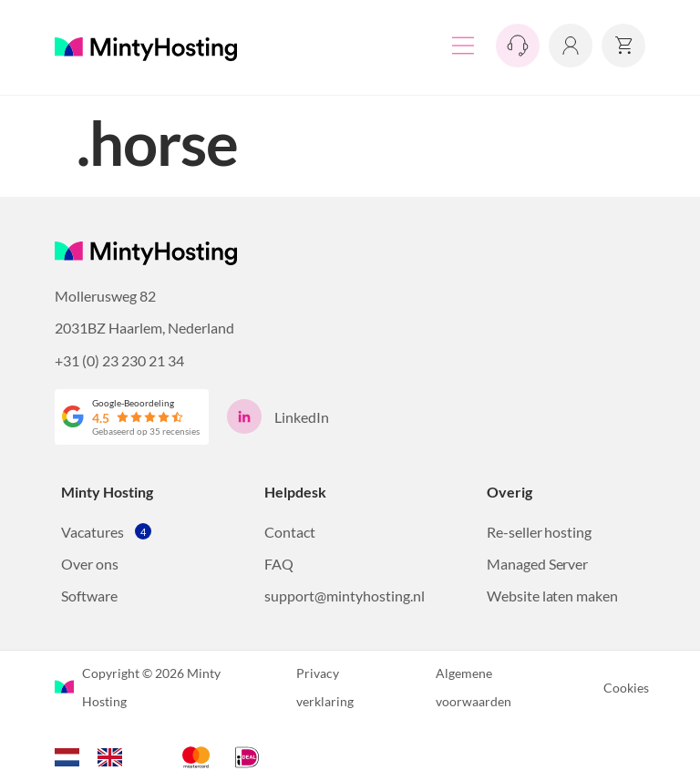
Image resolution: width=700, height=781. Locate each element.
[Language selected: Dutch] (98, 755)
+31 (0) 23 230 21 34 (119, 360)
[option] (114, 757)
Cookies (626, 688)
